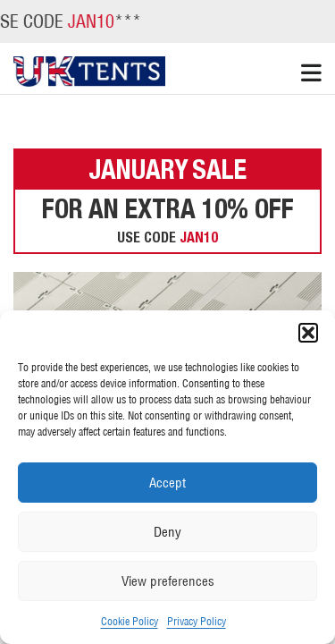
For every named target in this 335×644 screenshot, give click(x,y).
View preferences (168, 581)
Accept (167, 483)
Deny (167, 532)
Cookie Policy (130, 621)
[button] (308, 333)
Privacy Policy (197, 621)
